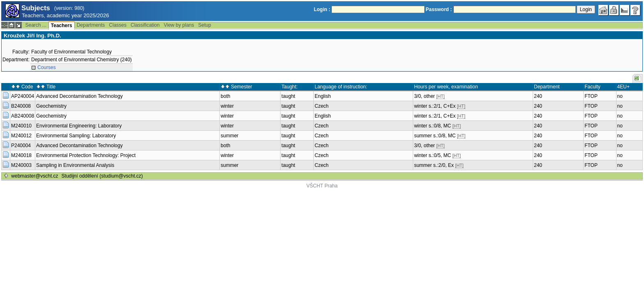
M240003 (21, 165)
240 (538, 96)
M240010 (21, 126)
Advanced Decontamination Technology (79, 96)
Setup (205, 25)
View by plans (179, 25)
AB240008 (23, 116)
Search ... (36, 25)
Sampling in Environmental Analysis (75, 165)
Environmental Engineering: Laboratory (79, 126)
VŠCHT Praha (322, 186)
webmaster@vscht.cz (34, 176)
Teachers (62, 25)
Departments (91, 25)
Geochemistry (51, 106)
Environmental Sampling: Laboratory (76, 136)
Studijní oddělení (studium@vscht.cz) (102, 176)
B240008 (21, 106)
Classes (118, 25)
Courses (47, 67)
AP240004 (23, 96)
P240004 (21, 146)
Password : (439, 9)
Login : (322, 9)
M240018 (21, 155)
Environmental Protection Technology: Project (86, 155)
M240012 (21, 136)
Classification (145, 25)
